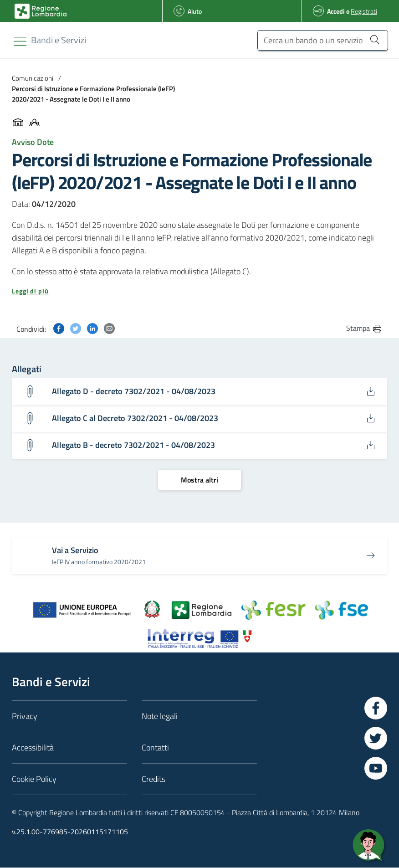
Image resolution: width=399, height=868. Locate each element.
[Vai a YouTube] (376, 769)
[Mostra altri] (199, 480)
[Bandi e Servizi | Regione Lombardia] (41, 11)
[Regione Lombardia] (59, 40)
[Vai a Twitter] (376, 739)
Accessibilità (33, 748)
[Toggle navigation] (20, 41)
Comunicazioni (33, 78)
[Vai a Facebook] (376, 709)
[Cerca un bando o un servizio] (323, 40)
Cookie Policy (34, 779)
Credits (153, 779)
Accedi (336, 11)
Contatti (155, 748)
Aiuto (195, 11)
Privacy (25, 716)
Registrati (364, 11)
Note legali (160, 716)
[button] (199, 291)
